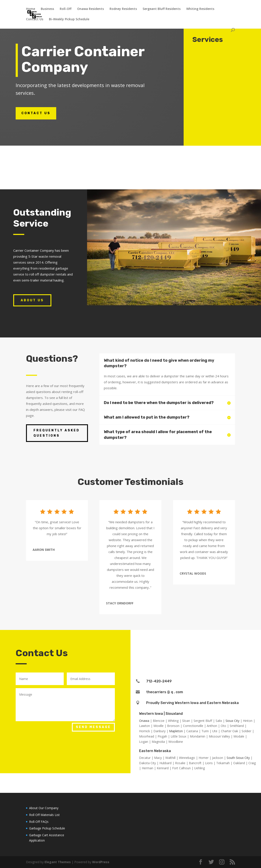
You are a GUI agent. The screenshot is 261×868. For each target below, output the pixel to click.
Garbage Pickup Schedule (47, 828)
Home (31, 9)
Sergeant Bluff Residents (162, 9)
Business (47, 9)
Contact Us (35, 19)
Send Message (93, 727)
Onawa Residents (90, 9)
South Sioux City (238, 758)
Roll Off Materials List (44, 815)
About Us (32, 300)
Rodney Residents (123, 9)
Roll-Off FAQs (39, 822)
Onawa (144, 721)
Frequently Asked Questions (57, 433)
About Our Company (44, 808)
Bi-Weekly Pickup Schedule (69, 19)
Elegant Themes (58, 862)
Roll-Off (66, 9)
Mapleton (176, 731)
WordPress (101, 862)
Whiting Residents (200, 9)
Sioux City (232, 721)
